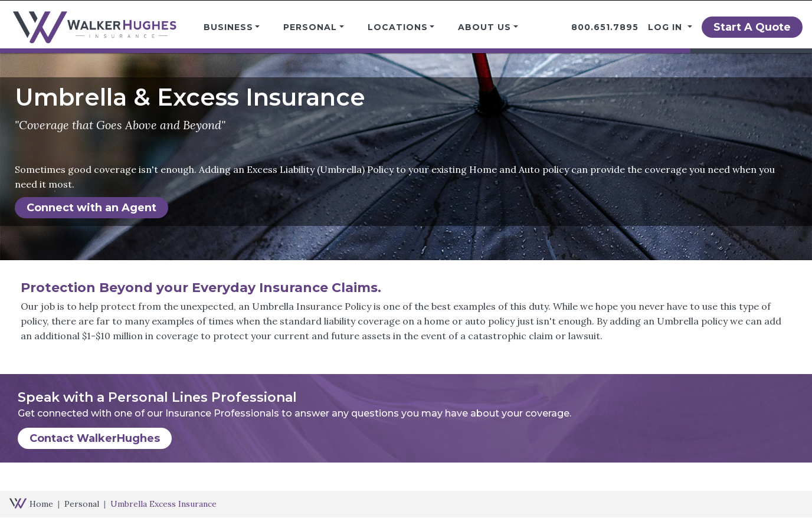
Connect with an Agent (91, 208)
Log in (667, 27)
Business (228, 27)
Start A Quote (752, 27)
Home (41, 504)
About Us (484, 27)
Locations (398, 27)
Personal (310, 27)
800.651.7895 (605, 27)
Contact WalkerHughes (95, 438)
